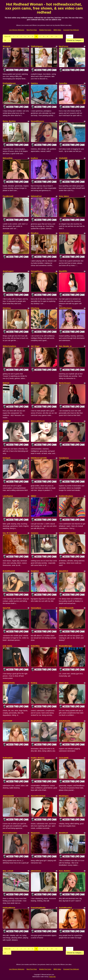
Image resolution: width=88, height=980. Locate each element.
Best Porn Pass (32, 30)
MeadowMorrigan (65, 646)
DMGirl (33, 496)
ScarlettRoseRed (65, 908)
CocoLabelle (64, 758)
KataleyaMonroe (9, 908)
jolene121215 (36, 871)
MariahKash (63, 833)
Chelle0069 (63, 158)
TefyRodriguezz (37, 46)
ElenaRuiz (35, 233)
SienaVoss (7, 308)
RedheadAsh (8, 758)
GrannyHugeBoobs (38, 908)
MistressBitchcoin (38, 421)
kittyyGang (35, 308)
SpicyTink (7, 608)
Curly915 (6, 233)
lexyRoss (34, 158)
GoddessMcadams (66, 496)
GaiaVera (34, 83)
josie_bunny (7, 646)
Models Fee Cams (45, 30)
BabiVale (6, 383)
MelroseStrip (8, 158)
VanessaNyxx (36, 608)
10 (52, 36)
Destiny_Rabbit (65, 421)
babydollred (63, 571)
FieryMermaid (8, 196)
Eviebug (34, 683)
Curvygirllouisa (37, 271)
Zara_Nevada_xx (65, 346)
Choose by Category (75, 40)
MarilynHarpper (65, 383)
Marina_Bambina (9, 121)
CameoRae (63, 83)
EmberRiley (35, 646)
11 (56, 36)
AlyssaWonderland (38, 796)
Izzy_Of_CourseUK (10, 533)
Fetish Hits (52, 977)
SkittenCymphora (9, 346)
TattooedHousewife (66, 608)
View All (7, 36)
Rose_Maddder (65, 871)
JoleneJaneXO (8, 796)
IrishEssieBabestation (67, 533)
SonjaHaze (35, 571)
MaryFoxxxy (64, 46)
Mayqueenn (35, 833)
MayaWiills (63, 271)
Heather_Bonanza (38, 758)
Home (69, 36)
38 (5, 40)
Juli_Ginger (35, 346)
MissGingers (64, 796)
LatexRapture (8, 496)
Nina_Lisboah (8, 871)
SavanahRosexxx (37, 121)
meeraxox (35, 533)
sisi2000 (6, 421)
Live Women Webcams (17, 30)
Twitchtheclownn (65, 308)
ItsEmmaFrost (36, 196)
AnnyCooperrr (8, 271)
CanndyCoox (64, 458)
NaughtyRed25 (36, 721)
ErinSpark (7, 458)
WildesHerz (35, 383)
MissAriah (7, 46)
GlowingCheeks (9, 683)
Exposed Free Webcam (71, 30)
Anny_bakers (64, 196)
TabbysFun (63, 121)
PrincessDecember (10, 833)
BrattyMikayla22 (9, 571)
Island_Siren (64, 683)
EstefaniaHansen (9, 83)
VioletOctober (64, 233)
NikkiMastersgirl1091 (39, 458)
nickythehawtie (65, 721)
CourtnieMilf (7, 721)
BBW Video (57, 30)
